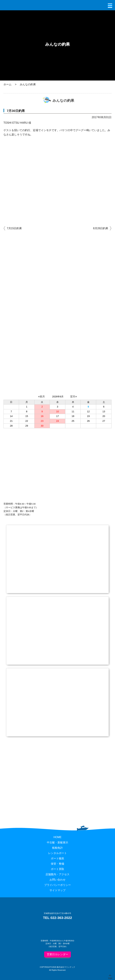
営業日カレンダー (57, 954)
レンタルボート (57, 853)
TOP (110, 978)
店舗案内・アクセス (57, 874)
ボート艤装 (57, 858)
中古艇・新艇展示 (57, 842)
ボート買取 (57, 869)
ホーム (7, 84)
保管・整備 (57, 864)
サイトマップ (57, 890)
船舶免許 (57, 848)
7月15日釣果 (14, 228)
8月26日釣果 (101, 228)
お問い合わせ (57, 880)
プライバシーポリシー (57, 885)
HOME (57, 837)
